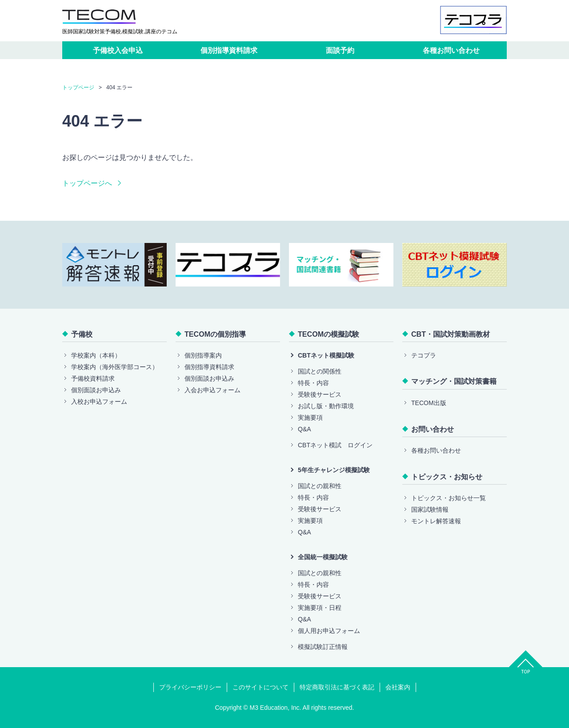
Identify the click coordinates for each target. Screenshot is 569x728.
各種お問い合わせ (451, 50)
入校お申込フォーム (99, 402)
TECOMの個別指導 (215, 334)
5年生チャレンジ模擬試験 (334, 470)
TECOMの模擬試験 (329, 334)
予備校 (82, 334)
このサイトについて (260, 687)
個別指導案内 (203, 355)
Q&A (305, 429)
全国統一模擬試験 (323, 557)
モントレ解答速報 (436, 521)
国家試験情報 (430, 509)
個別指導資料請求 (229, 50)
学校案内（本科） (96, 355)
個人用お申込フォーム (329, 631)
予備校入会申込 (118, 50)
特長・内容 (313, 383)
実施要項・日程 (320, 608)
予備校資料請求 (93, 378)
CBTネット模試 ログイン (335, 445)
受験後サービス (320, 394)
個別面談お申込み (96, 390)
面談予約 (340, 50)
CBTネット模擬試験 (326, 355)
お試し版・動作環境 (326, 406)
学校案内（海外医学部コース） (115, 367)
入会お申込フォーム (212, 390)
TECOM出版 (429, 403)
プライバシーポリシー (190, 687)
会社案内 (398, 687)
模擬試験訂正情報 (323, 647)
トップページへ (87, 183)
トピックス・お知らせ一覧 (449, 498)
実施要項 (310, 418)
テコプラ (424, 355)
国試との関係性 (320, 371)
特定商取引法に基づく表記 (337, 687)
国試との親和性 (320, 486)
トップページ (78, 88)
